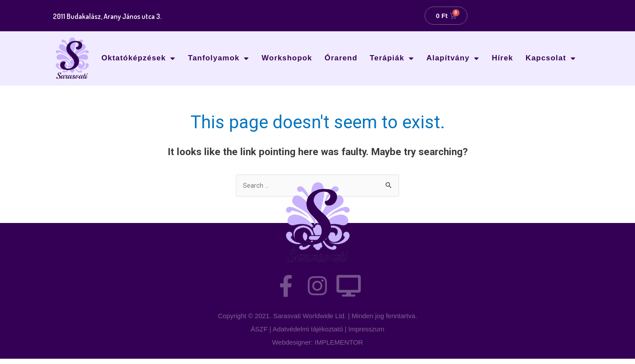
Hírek (502, 58)
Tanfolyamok (219, 58)
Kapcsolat (551, 58)
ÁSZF (259, 334)
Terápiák (392, 58)
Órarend (341, 58)
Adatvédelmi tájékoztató (308, 334)
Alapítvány (453, 58)
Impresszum (366, 334)
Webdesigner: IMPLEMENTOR (317, 347)
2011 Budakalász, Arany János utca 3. (116, 16)
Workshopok (287, 58)
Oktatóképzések (138, 58)
